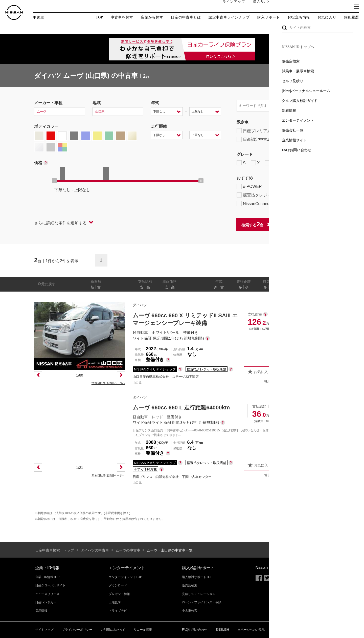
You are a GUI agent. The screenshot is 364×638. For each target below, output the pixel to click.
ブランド (339, 7)
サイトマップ (44, 630)
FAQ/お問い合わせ (195, 630)
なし (313, 287)
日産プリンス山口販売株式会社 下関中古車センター (172, 477)
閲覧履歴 (351, 17)
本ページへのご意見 (251, 630)
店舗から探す (152, 17)
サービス (316, 7)
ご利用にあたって (113, 630)
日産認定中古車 (254, 139)
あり (323, 287)
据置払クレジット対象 (263, 195)
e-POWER (249, 186)
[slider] (54, 181)
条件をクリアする (314, 224)
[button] (356, 7)
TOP (99, 17)
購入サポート (259, 7)
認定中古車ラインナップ (229, 17)
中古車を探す (122, 17)
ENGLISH (222, 630)
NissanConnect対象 (260, 204)
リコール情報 (143, 630)
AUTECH (291, 163)
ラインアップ (229, 7)
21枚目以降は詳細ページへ (108, 383)
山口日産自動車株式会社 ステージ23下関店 (166, 377)
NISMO (317, 163)
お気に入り (327, 17)
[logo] (14, 13)
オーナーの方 (289, 7)
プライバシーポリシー (77, 630)
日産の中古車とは (186, 17)
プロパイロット (301, 186)
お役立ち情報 (299, 17)
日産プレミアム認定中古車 (264, 131)
